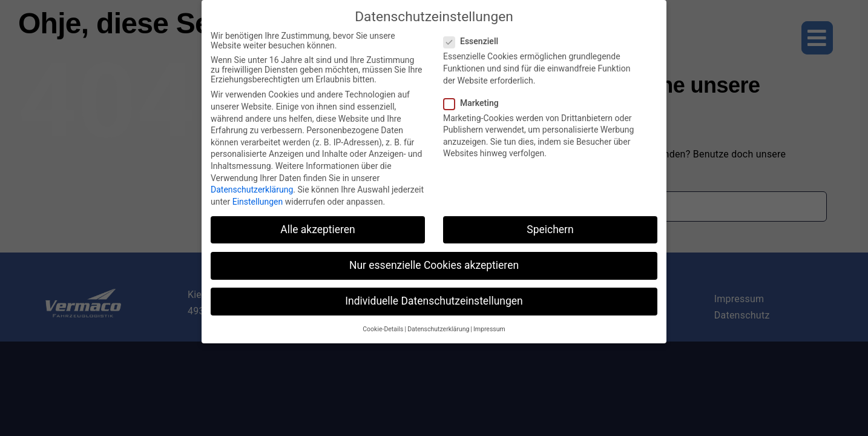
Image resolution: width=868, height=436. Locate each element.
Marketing (476, 102)
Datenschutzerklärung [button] (438, 329)
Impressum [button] (489, 329)
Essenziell (476, 41)
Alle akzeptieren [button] (318, 228)
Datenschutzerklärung (252, 189)
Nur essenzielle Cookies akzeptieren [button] (434, 264)
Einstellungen (258, 200)
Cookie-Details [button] (383, 329)
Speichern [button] (550, 228)
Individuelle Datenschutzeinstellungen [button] (434, 300)
